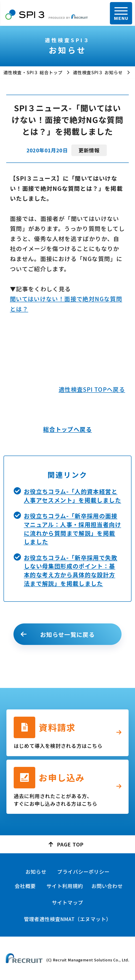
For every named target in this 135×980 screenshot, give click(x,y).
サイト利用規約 (65, 886)
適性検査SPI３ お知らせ (98, 72)
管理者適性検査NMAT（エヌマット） (68, 919)
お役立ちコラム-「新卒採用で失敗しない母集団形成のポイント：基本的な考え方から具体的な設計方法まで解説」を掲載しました (71, 570)
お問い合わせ (107, 886)
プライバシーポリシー (83, 872)
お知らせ (36, 872)
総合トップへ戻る (67, 429)
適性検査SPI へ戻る (92, 389)
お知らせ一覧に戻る (68, 634)
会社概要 (25, 886)
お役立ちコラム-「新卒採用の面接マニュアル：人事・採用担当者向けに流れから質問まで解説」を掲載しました (72, 529)
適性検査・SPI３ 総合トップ (33, 72)
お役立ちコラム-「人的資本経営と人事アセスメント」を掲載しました (72, 496)
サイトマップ (67, 902)
